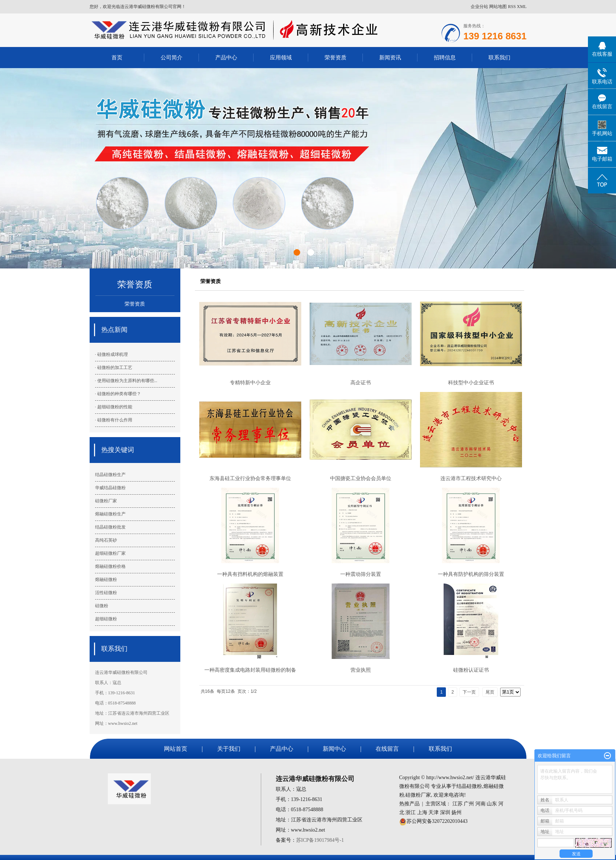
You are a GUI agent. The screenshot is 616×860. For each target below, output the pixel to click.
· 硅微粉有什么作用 (114, 420)
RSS (512, 7)
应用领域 (281, 57)
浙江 (411, 812)
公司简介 (172, 57)
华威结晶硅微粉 (110, 488)
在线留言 (387, 749)
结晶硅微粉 (469, 786)
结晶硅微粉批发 (110, 527)
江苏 (458, 804)
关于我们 (229, 749)
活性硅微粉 (106, 593)
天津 (433, 812)
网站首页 (176, 749)
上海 (422, 812)
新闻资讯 (390, 57)
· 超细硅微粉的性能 (114, 407)
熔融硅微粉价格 (110, 566)
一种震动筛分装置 (361, 574)
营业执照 (361, 670)
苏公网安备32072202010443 (437, 821)
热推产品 (409, 804)
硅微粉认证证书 (471, 670)
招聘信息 (445, 57)
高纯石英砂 (106, 540)
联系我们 (499, 57)
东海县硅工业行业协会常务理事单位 (250, 478)
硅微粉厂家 (106, 501)
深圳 (445, 812)
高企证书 (361, 382)
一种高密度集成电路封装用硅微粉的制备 (250, 670)
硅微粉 (102, 606)
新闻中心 (334, 749)
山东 (492, 804)
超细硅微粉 (106, 619)
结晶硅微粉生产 (110, 475)
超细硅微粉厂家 (110, 553)
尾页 (490, 692)
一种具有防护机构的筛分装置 (471, 574)
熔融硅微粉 (106, 580)
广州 (469, 804)
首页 (117, 57)
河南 (480, 804)
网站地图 (498, 7)
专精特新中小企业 (250, 382)
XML (522, 7)
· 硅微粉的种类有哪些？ (118, 394)
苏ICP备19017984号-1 (320, 840)
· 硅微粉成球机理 (111, 354)
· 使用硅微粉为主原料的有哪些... (126, 381)
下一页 (469, 692)
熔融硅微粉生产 (110, 514)
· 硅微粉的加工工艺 (114, 368)
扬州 (456, 812)
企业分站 (479, 7)
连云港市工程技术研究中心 (471, 478)
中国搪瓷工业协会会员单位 (361, 478)
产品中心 (226, 57)
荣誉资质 (336, 57)
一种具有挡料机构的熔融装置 (250, 574)
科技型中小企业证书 (471, 382)
